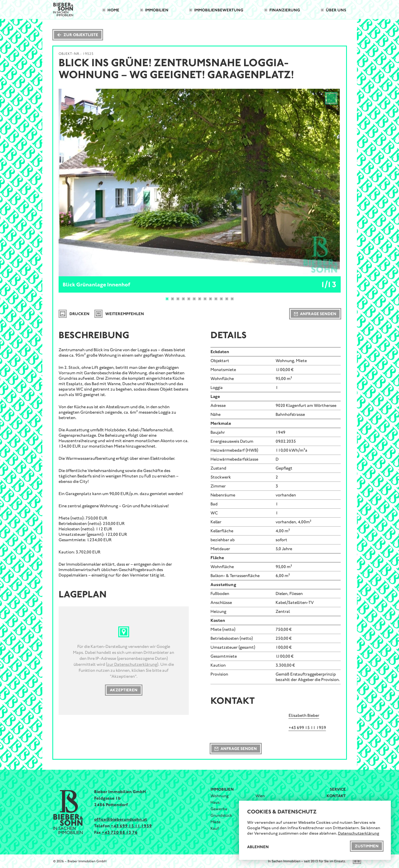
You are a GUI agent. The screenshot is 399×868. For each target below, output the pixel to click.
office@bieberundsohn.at (121, 819)
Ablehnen (258, 847)
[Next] (328, 183)
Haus (215, 802)
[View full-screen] (331, 98)
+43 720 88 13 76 (120, 832)
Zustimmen (367, 846)
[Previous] (71, 183)
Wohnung (220, 796)
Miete (216, 822)
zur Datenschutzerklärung (132, 664)
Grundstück (221, 815)
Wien (260, 796)
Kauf (215, 828)
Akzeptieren (124, 690)
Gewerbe (219, 809)
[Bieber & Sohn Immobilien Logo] (63, 9)
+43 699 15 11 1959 (131, 826)
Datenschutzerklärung (359, 833)
